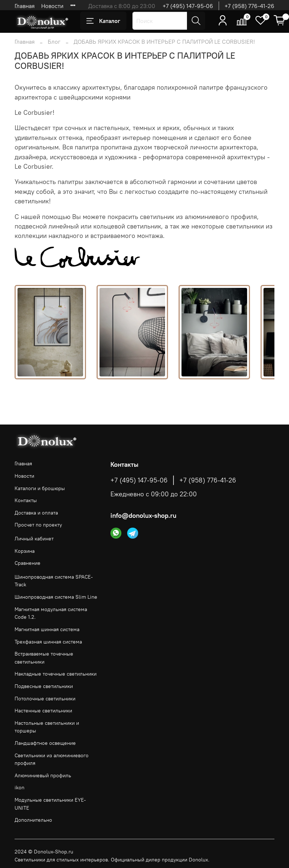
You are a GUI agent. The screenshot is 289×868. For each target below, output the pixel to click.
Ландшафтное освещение (45, 743)
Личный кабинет (34, 539)
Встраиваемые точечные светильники (44, 658)
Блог (54, 42)
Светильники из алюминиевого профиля (52, 759)
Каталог (103, 21)
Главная (25, 6)
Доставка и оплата (36, 513)
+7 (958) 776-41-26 (249, 6)
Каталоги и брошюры (40, 488)
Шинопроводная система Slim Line (56, 597)
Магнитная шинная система (47, 629)
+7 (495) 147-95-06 (188, 6)
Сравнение (28, 563)
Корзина (25, 551)
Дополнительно (33, 820)
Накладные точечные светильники (56, 674)
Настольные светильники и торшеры (47, 727)
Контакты (26, 500)
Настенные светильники (43, 711)
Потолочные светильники (45, 699)
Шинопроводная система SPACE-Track (54, 581)
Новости (52, 6)
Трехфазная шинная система (48, 642)
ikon (19, 787)
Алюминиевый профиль (43, 775)
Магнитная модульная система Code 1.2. (51, 613)
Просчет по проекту (38, 525)
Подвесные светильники (44, 686)
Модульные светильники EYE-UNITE (50, 804)
